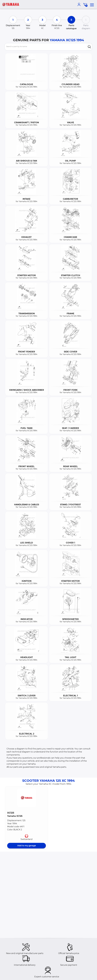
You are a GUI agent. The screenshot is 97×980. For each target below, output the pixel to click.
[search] (89, 47)
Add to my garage (27, 846)
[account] (80, 4)
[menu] (92, 4)
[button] (27, 798)
